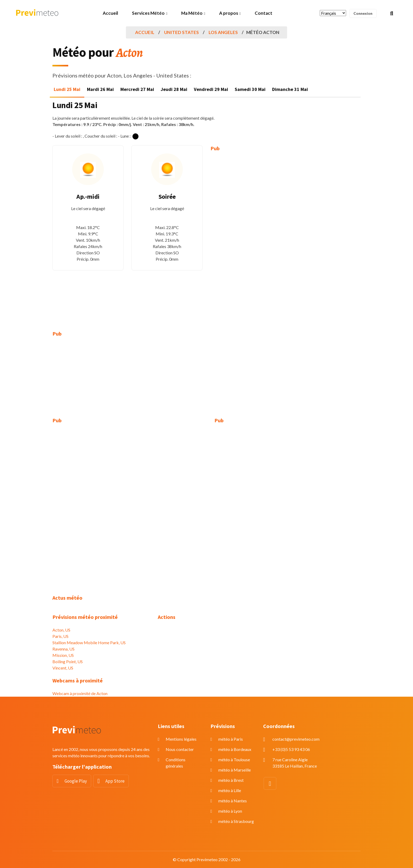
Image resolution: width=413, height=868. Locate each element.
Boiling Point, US (68, 661)
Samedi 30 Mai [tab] (250, 89)
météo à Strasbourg (236, 821)
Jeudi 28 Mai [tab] (174, 89)
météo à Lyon (230, 811)
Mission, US (63, 655)
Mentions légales (181, 739)
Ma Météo (192, 13)
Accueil (110, 13)
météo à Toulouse (234, 760)
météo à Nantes (233, 801)
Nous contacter (180, 749)
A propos (229, 13)
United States (181, 32)
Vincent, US (63, 668)
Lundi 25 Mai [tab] (67, 89)
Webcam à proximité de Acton (80, 693)
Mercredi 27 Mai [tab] (137, 89)
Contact (264, 13)
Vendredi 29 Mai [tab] (211, 89)
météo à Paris (231, 739)
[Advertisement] (246, 237)
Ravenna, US (63, 649)
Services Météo (148, 13)
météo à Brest (231, 780)
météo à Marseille (235, 770)
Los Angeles (223, 32)
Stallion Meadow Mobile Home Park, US (89, 642)
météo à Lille (230, 790)
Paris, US (60, 636)
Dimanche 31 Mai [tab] (290, 89)
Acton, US (61, 630)
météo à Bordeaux (235, 749)
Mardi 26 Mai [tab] (100, 89)
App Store (115, 781)
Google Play (76, 781)
